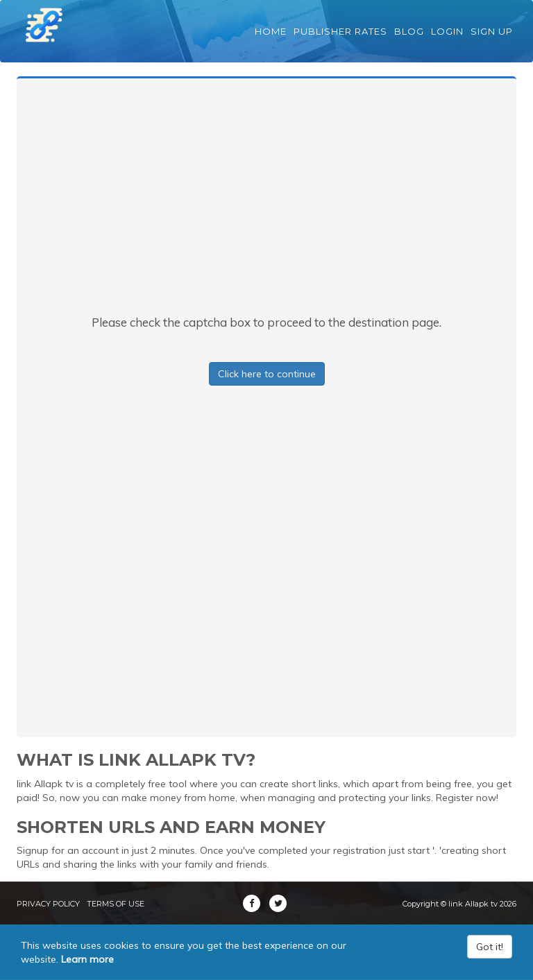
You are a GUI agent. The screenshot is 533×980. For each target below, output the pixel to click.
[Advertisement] (266, 210)
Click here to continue (267, 374)
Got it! (490, 947)
